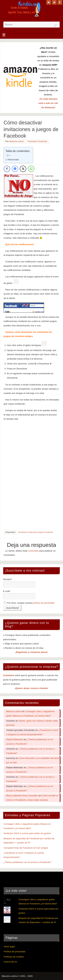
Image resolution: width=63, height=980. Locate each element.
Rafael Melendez (15, 739)
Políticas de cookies (14, 957)
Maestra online (17, 141)
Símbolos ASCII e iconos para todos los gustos (27, 833)
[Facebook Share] (7, 169)
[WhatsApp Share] (31, 169)
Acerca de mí (10, 962)
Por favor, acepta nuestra (29, 603)
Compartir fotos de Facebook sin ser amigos (26, 848)
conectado (33, 551)
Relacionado (13, 160)
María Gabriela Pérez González (22, 796)
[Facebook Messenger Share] (15, 169)
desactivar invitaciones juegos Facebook (35, 532)
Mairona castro (14, 711)
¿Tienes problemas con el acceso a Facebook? (27, 862)
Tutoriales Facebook (37, 141)
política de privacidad (44, 603)
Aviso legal (9, 947)
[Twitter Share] (23, 169)
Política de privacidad (14, 952)
